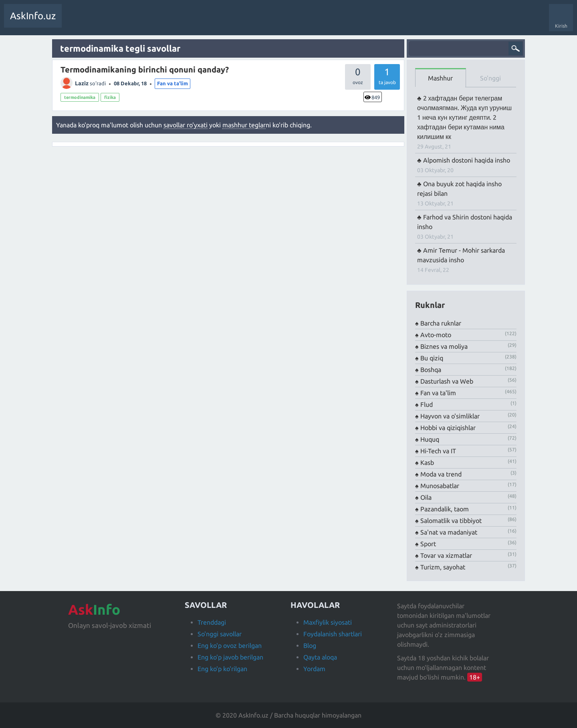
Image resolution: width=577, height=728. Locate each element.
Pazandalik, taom (445, 509)
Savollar (76, 22)
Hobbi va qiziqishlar (448, 428)
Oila (426, 497)
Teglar (154, 22)
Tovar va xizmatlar (446, 555)
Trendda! (102, 22)
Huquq (430, 439)
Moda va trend (441, 474)
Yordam (314, 669)
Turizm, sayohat (443, 567)
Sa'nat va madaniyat (449, 532)
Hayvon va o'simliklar (450, 416)
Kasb (427, 463)
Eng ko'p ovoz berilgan (230, 646)
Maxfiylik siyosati (328, 622)
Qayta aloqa (320, 657)
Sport (428, 544)
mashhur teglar (244, 125)
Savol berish (231, 22)
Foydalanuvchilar (190, 22)
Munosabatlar (440, 486)
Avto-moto (436, 335)
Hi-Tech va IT (438, 451)
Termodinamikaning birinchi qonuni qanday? (145, 69)
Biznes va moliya (444, 346)
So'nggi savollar (220, 634)
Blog (310, 646)
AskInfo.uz (33, 16)
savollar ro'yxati (186, 125)
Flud (427, 404)
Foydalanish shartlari (333, 634)
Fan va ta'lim (172, 83)
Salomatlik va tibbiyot (451, 521)
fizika (110, 97)
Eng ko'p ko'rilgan (222, 669)
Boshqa (431, 370)
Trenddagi (212, 622)
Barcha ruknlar (441, 323)
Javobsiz (128, 22)
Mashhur (440, 78)
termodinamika (80, 97)
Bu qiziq (432, 358)
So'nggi (490, 78)
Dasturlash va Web (447, 381)
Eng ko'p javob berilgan (230, 657)
